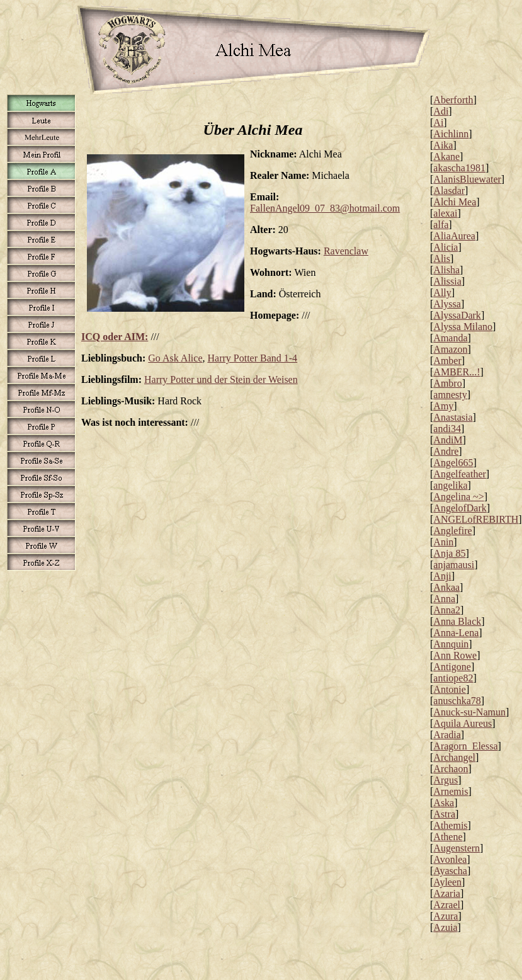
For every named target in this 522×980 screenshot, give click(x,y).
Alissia (447, 281)
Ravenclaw (346, 251)
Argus (445, 780)
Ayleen (447, 882)
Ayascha (450, 871)
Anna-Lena (456, 633)
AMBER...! (457, 372)
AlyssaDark (457, 315)
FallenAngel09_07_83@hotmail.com (325, 208)
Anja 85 (449, 553)
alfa (441, 225)
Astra (444, 814)
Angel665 (453, 463)
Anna (444, 599)
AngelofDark (460, 508)
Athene (448, 837)
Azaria (447, 893)
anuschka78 (457, 701)
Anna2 (447, 610)
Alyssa (447, 304)
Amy (443, 406)
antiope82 (453, 678)
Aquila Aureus (462, 723)
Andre (446, 451)
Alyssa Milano (463, 327)
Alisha (446, 270)
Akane (446, 157)
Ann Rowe (455, 655)
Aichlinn (451, 134)
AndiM (448, 440)
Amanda (450, 338)
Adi (441, 111)
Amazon (450, 349)
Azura (445, 916)
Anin (443, 542)
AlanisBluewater (467, 179)
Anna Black (457, 621)
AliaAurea (454, 236)
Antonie (450, 689)
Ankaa (446, 587)
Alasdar (449, 191)
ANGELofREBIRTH (476, 519)
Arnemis (451, 791)
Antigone (452, 667)
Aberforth (453, 100)
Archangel (454, 757)
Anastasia (453, 417)
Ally (442, 293)
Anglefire (452, 531)
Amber (447, 361)
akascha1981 (459, 168)
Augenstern (457, 848)
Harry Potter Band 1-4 (252, 358)
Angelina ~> (458, 497)
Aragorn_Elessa (465, 746)
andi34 (447, 429)
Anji (442, 576)
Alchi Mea (455, 202)
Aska (444, 803)
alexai (445, 213)
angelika (450, 485)
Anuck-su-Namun (469, 712)
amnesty (450, 395)
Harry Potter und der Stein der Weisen (221, 379)
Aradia (447, 735)
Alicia (445, 247)
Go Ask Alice (175, 358)
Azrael (447, 905)
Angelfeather (460, 474)
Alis (442, 259)
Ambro (447, 383)
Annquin (451, 644)
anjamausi (454, 565)
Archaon (451, 769)
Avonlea (450, 859)
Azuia (445, 927)
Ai (438, 122)
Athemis (450, 825)
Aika (443, 145)
